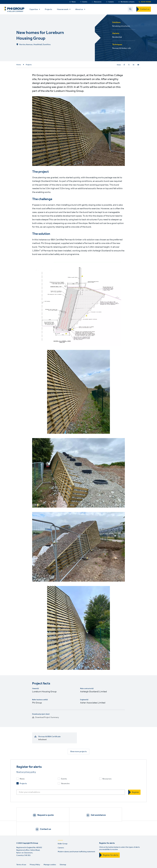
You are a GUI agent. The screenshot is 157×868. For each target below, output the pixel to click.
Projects (50, 9)
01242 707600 (146, 2)
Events (85, 2)
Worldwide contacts (128, 2)
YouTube (37, 861)
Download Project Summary (47, 718)
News (74, 2)
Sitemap (63, 852)
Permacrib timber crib (122, 49)
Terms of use (21, 852)
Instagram (31, 861)
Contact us (145, 9)
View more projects (78, 752)
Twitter (25, 861)
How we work (64, 9)
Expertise (35, 9)
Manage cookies (50, 852)
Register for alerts (111, 842)
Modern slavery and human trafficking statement (76, 839)
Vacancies (65, 784)
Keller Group (63, 831)
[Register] (134, 793)
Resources (98, 2)
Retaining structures (121, 26)
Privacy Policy (35, 852)
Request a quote (40, 816)
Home (19, 65)
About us (81, 9)
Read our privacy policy (26, 772)
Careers (111, 2)
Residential (117, 37)
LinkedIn (19, 861)
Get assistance (81, 816)
